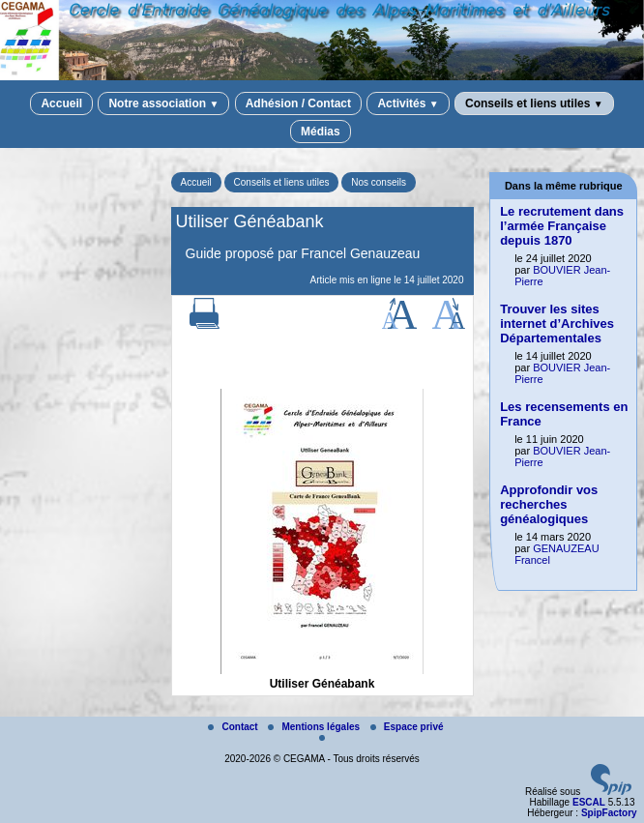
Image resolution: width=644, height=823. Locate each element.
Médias (321, 132)
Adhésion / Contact (298, 103)
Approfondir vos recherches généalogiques (549, 504)
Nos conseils (379, 182)
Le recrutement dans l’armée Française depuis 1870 (562, 226)
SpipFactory (609, 813)
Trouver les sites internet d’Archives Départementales (557, 323)
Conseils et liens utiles (534, 103)
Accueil (61, 103)
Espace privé (407, 727)
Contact (234, 727)
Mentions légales (315, 727)
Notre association (163, 103)
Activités (408, 103)
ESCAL (589, 802)
